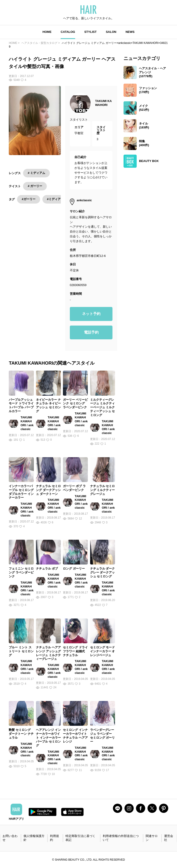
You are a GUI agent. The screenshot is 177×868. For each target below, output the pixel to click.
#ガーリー (28, 199)
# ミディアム (36, 173)
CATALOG (68, 32)
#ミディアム (55, 199)
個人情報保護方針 (34, 838)
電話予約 (91, 332)
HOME (47, 32)
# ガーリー (35, 186)
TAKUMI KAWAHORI (103, 103)
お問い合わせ (10, 838)
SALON (111, 32)
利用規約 (55, 838)
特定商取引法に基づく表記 (80, 838)
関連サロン (152, 838)
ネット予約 (91, 314)
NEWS (130, 32)
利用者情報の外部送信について (121, 838)
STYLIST (90, 32)
